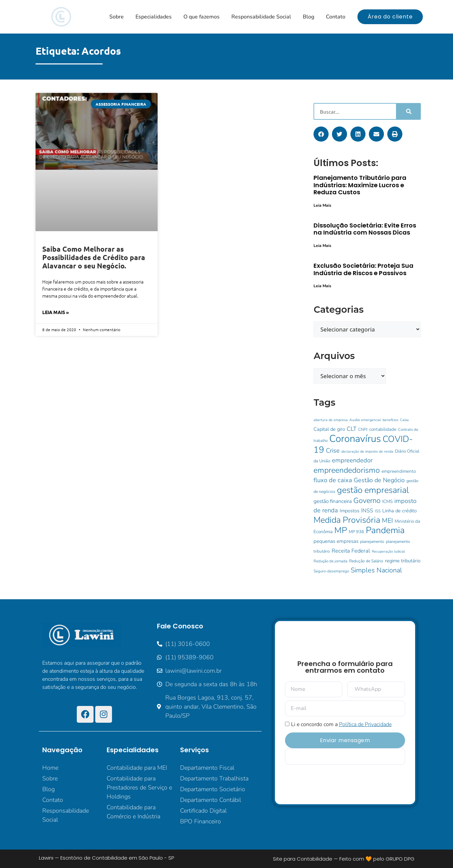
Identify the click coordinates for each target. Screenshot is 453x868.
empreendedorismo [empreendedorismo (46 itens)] (347, 470)
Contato (336, 17)
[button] (321, 134)
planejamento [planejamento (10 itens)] (372, 542)
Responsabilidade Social (261, 17)
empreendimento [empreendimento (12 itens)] (399, 471)
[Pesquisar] (408, 111)
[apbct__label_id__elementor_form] (345, 756)
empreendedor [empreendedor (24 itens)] (352, 460)
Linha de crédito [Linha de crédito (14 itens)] (400, 511)
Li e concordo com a (341, 724)
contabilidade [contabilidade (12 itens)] (383, 429)
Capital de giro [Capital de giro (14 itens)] (329, 429)
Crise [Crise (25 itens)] (333, 451)
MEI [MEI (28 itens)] (387, 521)
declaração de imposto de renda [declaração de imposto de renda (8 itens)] (367, 451)
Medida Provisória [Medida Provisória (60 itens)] (347, 520)
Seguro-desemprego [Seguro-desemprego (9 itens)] (331, 571)
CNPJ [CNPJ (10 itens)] (363, 429)
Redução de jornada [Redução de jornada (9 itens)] (330, 561)
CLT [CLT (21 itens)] (352, 429)
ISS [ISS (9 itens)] (378, 511)
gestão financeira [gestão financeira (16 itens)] (333, 501)
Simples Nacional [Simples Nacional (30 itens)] (376, 570)
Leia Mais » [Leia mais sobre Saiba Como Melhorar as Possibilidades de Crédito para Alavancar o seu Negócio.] (55, 312)
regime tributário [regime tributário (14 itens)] (403, 561)
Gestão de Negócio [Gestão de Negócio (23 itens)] (379, 480)
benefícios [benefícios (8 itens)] (390, 420)
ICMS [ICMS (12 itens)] (387, 501)
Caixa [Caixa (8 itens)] (404, 420)
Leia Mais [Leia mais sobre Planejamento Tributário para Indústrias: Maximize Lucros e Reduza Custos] (322, 205)
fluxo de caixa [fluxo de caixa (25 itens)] (333, 480)
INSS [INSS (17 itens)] (367, 511)
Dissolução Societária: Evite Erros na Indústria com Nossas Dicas (365, 229)
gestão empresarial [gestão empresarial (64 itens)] (373, 490)
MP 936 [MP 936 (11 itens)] (356, 532)
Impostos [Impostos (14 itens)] (350, 511)
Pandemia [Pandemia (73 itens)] (385, 530)
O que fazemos (202, 17)
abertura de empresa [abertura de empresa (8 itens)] (331, 420)
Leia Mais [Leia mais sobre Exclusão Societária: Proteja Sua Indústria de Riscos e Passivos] (322, 286)
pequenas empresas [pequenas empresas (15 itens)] (336, 541)
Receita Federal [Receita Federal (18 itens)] (351, 551)
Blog (308, 17)
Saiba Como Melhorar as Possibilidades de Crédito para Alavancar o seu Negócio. (94, 257)
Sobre (117, 17)
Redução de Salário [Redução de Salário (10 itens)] (366, 561)
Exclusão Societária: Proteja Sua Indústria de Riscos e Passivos (363, 269)
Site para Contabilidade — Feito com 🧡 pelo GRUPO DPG (344, 859)
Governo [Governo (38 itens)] (367, 501)
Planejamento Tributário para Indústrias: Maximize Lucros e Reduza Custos (360, 185)
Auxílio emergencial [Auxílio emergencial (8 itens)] (365, 420)
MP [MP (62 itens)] (341, 530)
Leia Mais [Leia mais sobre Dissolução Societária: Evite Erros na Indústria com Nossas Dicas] (322, 246)
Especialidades (154, 17)
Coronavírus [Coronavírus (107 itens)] (355, 439)
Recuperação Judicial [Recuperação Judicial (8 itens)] (388, 551)
